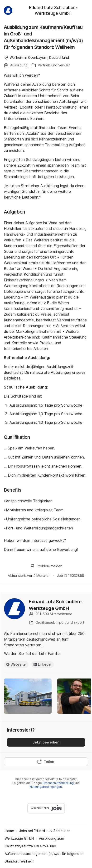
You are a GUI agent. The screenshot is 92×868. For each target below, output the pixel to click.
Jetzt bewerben (46, 742)
